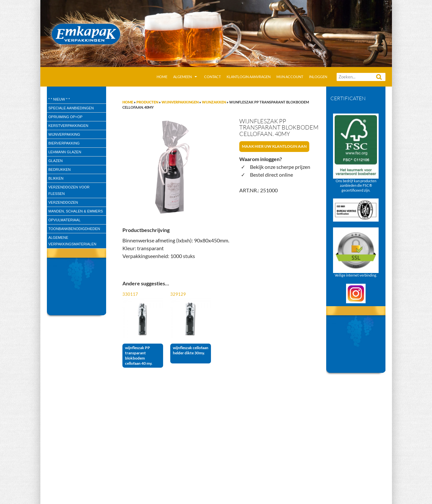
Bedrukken (60, 170)
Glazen (56, 161)
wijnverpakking (64, 134)
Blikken (56, 178)
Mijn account (290, 77)
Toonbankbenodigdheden (74, 229)
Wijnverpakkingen (180, 102)
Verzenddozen (63, 202)
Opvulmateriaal (65, 220)
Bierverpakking (64, 143)
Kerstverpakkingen (69, 126)
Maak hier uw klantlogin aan (274, 146)
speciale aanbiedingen (71, 108)
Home (162, 77)
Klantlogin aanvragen (249, 77)
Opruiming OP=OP (66, 117)
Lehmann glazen (65, 152)
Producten (147, 102)
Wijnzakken (214, 102)
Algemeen (182, 77)
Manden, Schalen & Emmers (76, 211)
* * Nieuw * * (59, 99)
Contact (212, 77)
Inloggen (318, 77)
